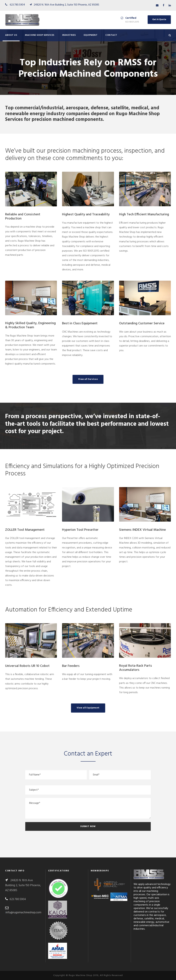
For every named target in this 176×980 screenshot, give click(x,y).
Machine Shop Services (40, 35)
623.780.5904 (17, 5)
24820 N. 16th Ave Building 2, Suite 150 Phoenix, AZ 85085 (66, 5)
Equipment (91, 35)
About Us (11, 35)
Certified (131, 18)
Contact (111, 35)
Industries (69, 35)
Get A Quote (159, 20)
